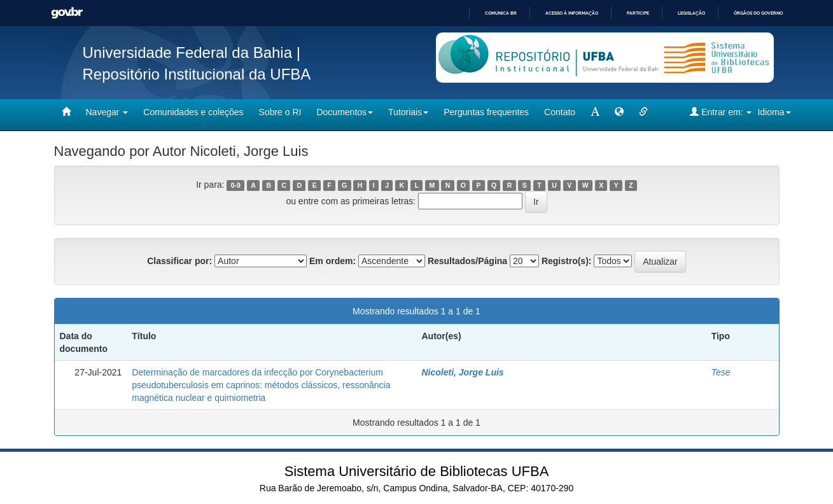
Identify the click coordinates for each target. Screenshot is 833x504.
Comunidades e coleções (193, 112)
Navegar (107, 112)
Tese (721, 372)
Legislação (691, 13)
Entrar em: (721, 112)
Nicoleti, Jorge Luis (462, 372)
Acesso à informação (572, 13)
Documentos (345, 112)
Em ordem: (332, 261)
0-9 (236, 185)
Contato (560, 112)
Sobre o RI (280, 112)
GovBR (67, 13)
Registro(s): (567, 261)
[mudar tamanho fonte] (595, 112)
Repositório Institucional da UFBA (197, 74)
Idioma (774, 112)
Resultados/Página (467, 261)
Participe (638, 13)
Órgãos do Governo (758, 13)
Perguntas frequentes (486, 112)
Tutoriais (408, 112)
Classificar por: (179, 261)
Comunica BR (501, 13)
